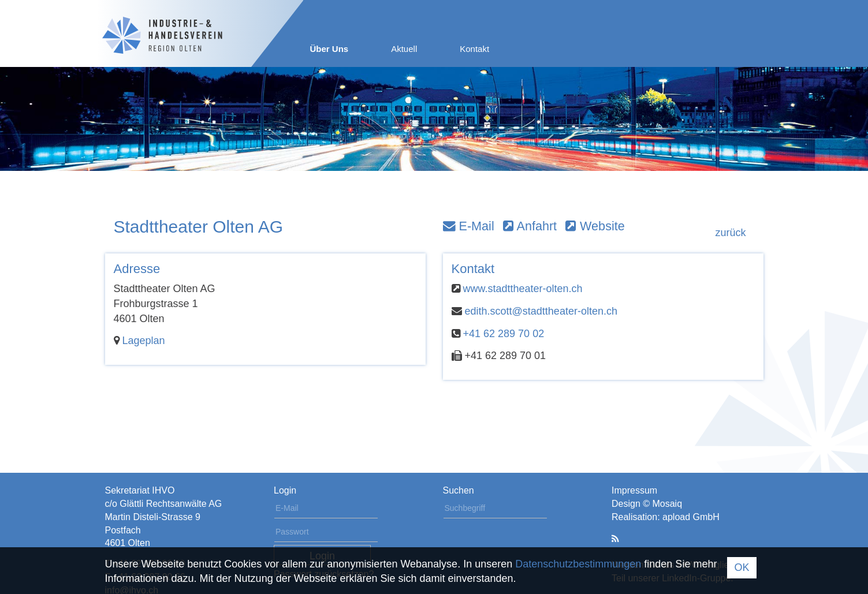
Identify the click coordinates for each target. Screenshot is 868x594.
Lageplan (144, 341)
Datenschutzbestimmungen (578, 564)
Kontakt (474, 49)
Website (595, 226)
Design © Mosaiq (647, 504)
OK (742, 567)
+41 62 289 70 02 (504, 334)
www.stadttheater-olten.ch (523, 289)
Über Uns (329, 49)
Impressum (634, 490)
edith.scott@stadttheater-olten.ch (541, 311)
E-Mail (469, 226)
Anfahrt (530, 226)
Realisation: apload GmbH (666, 517)
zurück (730, 233)
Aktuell (404, 49)
